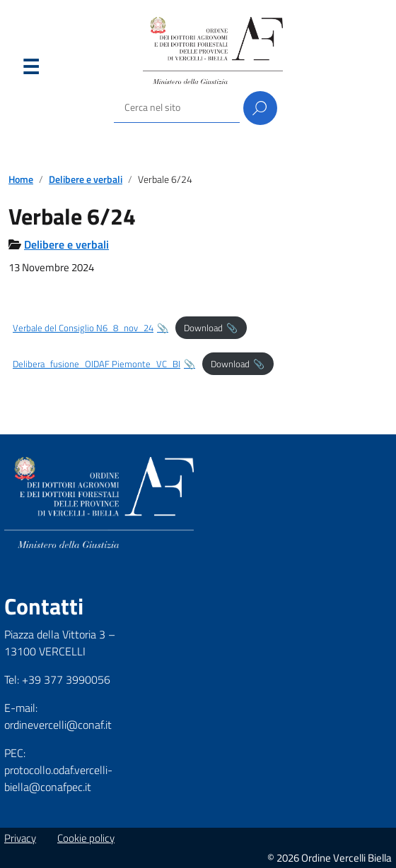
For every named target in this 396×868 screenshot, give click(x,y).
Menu (30, 70)
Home (21, 179)
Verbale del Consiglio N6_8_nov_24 (83, 328)
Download (203, 328)
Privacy (20, 838)
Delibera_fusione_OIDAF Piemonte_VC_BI (97, 364)
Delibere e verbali (86, 179)
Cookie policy (86, 838)
